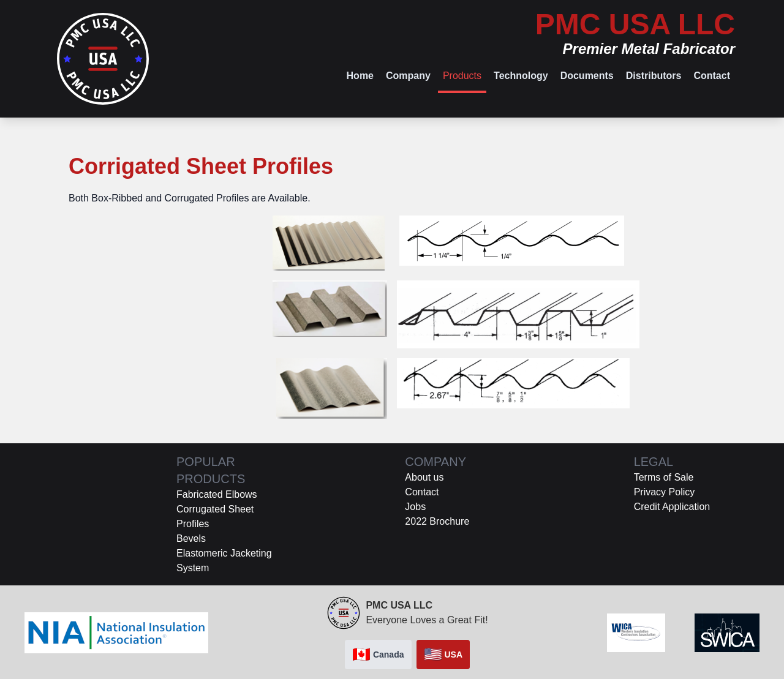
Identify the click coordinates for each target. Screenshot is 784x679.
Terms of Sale (664, 477)
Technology (521, 76)
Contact (712, 76)
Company (408, 76)
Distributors (654, 76)
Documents (587, 76)
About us (424, 477)
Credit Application (672, 507)
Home (360, 76)
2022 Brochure (437, 521)
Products (462, 76)
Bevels (191, 538)
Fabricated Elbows (217, 494)
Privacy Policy (665, 492)
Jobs (415, 507)
